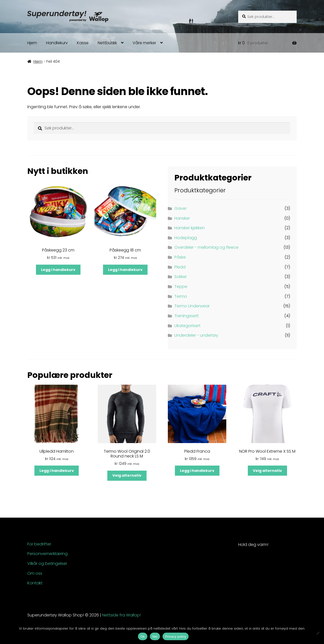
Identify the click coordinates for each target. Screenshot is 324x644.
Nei (155, 637)
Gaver (180, 208)
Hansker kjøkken (190, 228)
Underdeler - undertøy (196, 335)
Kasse (83, 43)
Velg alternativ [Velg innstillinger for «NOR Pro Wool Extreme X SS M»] (267, 471)
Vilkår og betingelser (47, 563)
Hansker (182, 218)
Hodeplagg (186, 238)
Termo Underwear (192, 306)
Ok (143, 637)
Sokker (181, 277)
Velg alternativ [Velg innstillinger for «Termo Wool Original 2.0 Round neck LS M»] (127, 475)
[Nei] (318, 633)
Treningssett (187, 316)
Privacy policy (176, 637)
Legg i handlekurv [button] (58, 270)
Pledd (180, 267)
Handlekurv (57, 43)
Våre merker (144, 43)
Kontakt (35, 583)
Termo (181, 296)
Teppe (181, 286)
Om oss (35, 573)
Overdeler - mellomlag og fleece (206, 247)
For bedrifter (39, 544)
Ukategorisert (187, 326)
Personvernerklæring (47, 554)
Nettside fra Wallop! (121, 615)
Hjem (32, 43)
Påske (180, 257)
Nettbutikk (107, 43)
